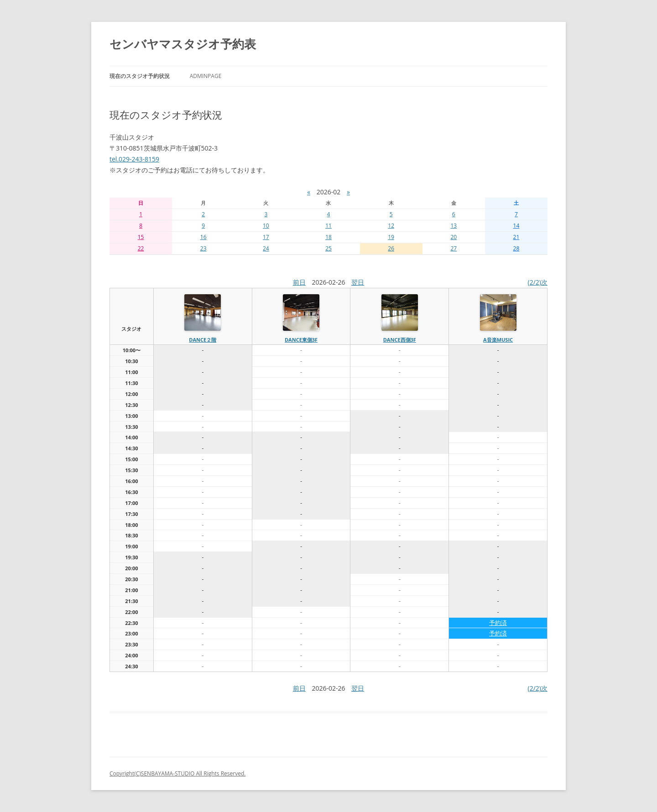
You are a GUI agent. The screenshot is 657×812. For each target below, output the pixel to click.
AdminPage (206, 76)
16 (203, 237)
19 (391, 237)
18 (328, 237)
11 (328, 226)
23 (203, 248)
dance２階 (203, 340)
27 (454, 248)
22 (141, 248)
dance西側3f (400, 340)
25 (328, 248)
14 (516, 226)
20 (454, 237)
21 (516, 237)
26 (391, 248)
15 (141, 237)
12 (391, 226)
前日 (299, 282)
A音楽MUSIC (498, 340)
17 (266, 237)
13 (454, 226)
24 (266, 248)
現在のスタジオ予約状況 (140, 76)
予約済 (498, 623)
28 (516, 248)
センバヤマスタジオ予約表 (183, 44)
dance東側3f (301, 340)
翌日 (358, 282)
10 (266, 226)
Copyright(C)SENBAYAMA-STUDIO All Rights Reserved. (177, 773)
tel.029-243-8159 (134, 159)
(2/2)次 (538, 282)
